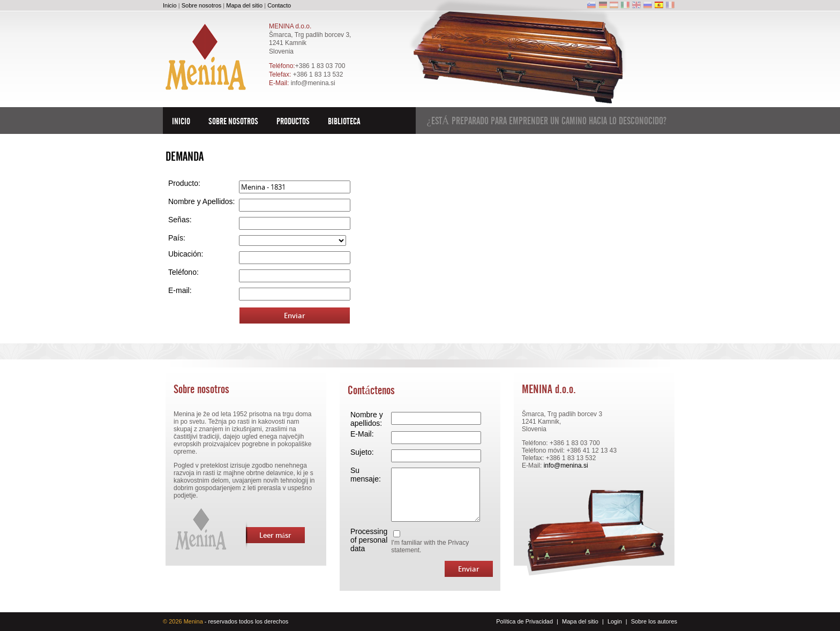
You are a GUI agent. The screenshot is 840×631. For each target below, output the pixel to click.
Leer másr (269, 535)
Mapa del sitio (244, 5)
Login (615, 621)
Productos (293, 121)
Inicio (170, 5)
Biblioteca (344, 121)
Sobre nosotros (202, 5)
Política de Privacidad (524, 621)
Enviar (295, 315)
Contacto (279, 5)
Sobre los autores (654, 621)
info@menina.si (313, 83)
